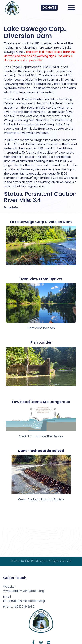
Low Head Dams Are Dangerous (41, 402)
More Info (11, 207)
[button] (71, 8)
